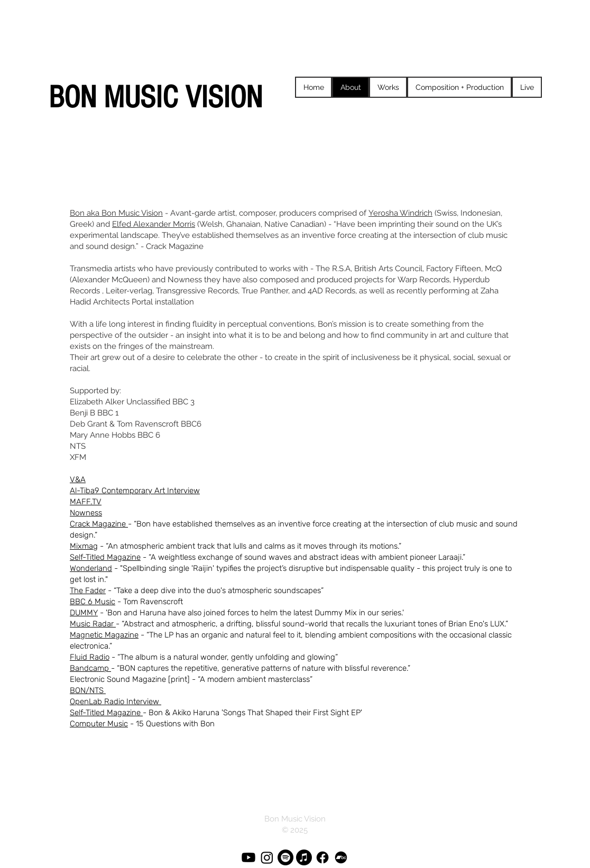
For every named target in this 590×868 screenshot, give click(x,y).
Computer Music (99, 724)
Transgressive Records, (198, 291)
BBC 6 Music (93, 602)
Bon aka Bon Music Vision (116, 213)
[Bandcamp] (341, 857)
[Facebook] (322, 857)
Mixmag (84, 546)
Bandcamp (90, 668)
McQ (493, 269)
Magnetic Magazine (104, 635)
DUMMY (84, 613)
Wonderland (91, 568)
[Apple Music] (304, 857)
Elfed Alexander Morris (154, 224)
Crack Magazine (99, 524)
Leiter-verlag (129, 291)
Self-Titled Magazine (105, 557)
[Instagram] (267, 857)
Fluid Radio (90, 657)
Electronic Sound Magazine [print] (130, 679)
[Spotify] (285, 857)
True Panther (265, 291)
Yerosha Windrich (400, 213)
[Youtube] (248, 857)
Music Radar (93, 624)
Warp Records (423, 280)
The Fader (88, 590)
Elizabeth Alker (97, 402)
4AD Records (331, 291)
